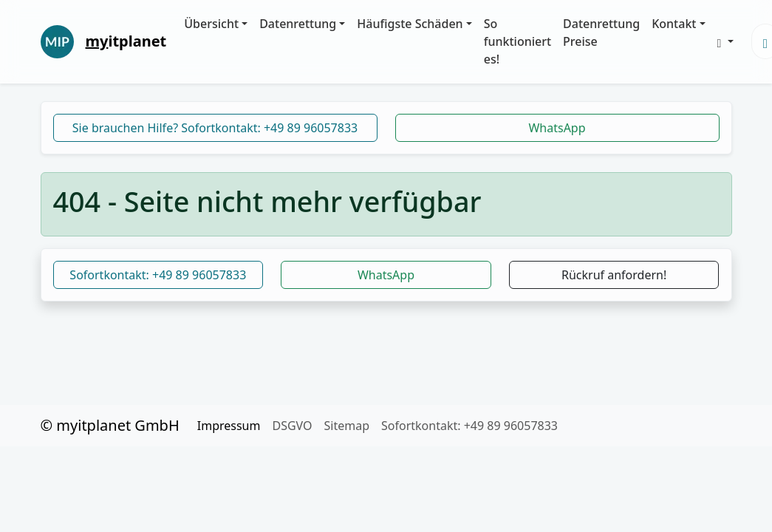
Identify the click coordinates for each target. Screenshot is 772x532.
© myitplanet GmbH (110, 425)
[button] (725, 41)
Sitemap (347, 426)
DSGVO (292, 426)
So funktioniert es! (517, 41)
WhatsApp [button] (386, 275)
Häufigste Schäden (410, 24)
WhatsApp (557, 128)
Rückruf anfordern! (614, 275)
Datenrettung (298, 24)
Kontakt (674, 24)
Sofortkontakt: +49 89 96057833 (158, 275)
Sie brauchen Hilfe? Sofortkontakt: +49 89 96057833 (215, 128)
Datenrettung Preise (601, 33)
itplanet (126, 41)
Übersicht (211, 24)
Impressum (229, 426)
